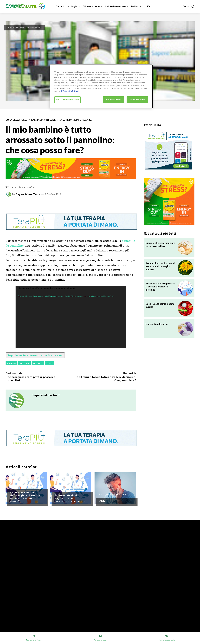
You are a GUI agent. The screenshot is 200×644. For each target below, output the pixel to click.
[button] (189, 6)
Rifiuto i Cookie (113, 100)
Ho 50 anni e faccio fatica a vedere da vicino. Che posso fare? (105, 379)
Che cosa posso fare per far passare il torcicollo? (31, 379)
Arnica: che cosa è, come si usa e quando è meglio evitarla (160, 266)
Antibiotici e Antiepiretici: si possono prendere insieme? (160, 287)
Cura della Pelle (33, 27)
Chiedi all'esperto (20, 486)
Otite (102, 501)
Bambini (11, 363)
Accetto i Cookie (137, 100)
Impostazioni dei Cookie (67, 100)
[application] (71, 317)
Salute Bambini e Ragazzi (76, 120)
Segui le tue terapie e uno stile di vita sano (35, 355)
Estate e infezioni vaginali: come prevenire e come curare (70, 498)
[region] (101, 86)
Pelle (49, 363)
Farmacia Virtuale (43, 120)
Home (11, 27)
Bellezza (20, 27)
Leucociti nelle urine (157, 324)
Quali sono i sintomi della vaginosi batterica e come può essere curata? (25, 497)
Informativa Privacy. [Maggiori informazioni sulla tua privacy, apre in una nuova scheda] (70, 91)
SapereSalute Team (28, 194)
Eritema (25, 363)
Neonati (38, 363)
